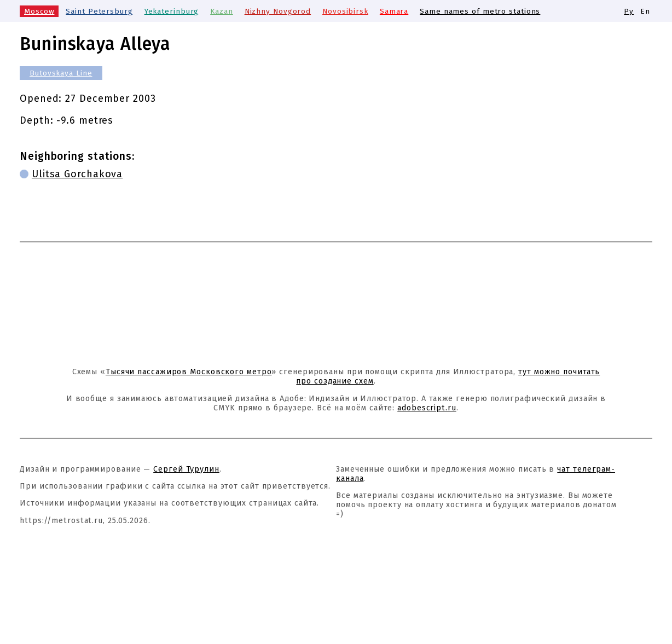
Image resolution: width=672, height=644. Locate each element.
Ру (629, 11)
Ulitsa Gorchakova (77, 174)
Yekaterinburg (172, 11)
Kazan (222, 11)
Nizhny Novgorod (278, 11)
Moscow (39, 11)
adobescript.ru (427, 408)
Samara (394, 11)
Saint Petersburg (99, 11)
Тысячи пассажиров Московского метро (189, 372)
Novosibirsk (345, 11)
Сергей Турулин (186, 469)
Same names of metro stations (480, 11)
